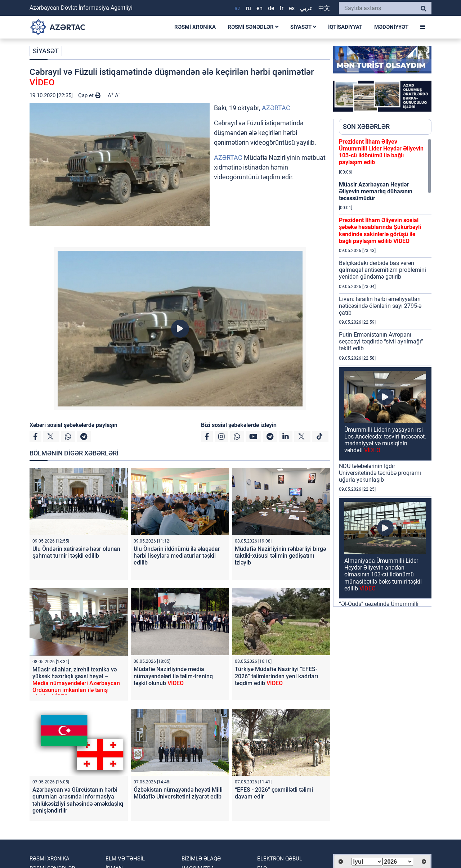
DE (271, 8)
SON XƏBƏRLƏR (366, 127)
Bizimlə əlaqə (201, 859)
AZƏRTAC (276, 108)
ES (292, 8)
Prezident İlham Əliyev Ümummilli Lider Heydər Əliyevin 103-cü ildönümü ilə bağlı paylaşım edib (381, 152)
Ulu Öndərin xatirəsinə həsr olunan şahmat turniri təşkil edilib (76, 552)
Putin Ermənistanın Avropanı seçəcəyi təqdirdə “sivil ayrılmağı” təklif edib (381, 341)
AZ (238, 8)
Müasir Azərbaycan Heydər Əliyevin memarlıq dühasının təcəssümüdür (376, 191)
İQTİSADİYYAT (345, 27)
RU (249, 8)
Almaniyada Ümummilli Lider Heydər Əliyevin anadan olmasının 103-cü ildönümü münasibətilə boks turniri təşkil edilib (383, 575)
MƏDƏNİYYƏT (391, 27)
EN (259, 8)
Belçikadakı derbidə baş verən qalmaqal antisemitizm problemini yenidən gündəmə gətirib (382, 270)
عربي (306, 8)
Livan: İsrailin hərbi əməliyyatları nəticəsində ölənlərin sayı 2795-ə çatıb (380, 306)
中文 (324, 8)
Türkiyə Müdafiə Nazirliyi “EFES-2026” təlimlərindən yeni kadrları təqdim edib (276, 676)
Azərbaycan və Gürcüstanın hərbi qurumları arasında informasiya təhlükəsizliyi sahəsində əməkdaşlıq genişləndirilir (78, 800)
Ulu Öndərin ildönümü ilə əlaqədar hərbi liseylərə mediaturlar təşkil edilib (177, 556)
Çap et (89, 95)
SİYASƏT (303, 27)
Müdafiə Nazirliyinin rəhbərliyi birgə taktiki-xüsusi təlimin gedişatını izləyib (280, 556)
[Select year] (398, 862)
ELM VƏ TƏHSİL (125, 859)
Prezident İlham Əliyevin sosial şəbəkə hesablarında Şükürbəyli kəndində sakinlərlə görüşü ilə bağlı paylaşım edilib (380, 231)
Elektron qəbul (280, 859)
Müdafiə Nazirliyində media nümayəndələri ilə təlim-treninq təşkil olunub (173, 676)
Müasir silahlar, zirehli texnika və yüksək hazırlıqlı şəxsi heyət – (76, 683)
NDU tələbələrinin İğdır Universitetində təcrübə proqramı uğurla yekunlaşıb (380, 473)
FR (281, 8)
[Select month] (367, 862)
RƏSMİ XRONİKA (195, 27)
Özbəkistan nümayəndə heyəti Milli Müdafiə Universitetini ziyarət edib (178, 793)
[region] (385, 372)
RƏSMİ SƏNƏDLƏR (253, 27)
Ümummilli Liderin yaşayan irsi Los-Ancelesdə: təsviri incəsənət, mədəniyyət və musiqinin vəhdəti (385, 440)
